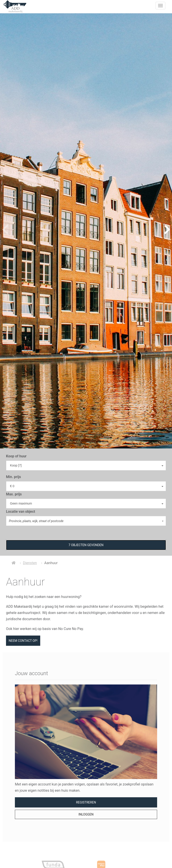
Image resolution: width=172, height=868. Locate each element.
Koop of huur (16, 456)
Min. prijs (13, 477)
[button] (86, 545)
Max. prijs (14, 494)
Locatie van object (21, 512)
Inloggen (86, 814)
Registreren (86, 802)
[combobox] (86, 465)
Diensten (30, 563)
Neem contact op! (23, 641)
